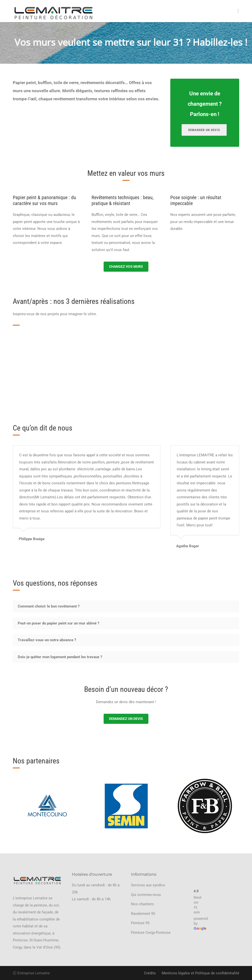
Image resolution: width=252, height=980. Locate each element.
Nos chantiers (142, 904)
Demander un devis (204, 130)
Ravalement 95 (143, 914)
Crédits (150, 973)
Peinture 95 (140, 923)
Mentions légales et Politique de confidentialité (200, 973)
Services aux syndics (148, 885)
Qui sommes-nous (146, 895)
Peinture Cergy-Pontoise (151, 933)
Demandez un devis (126, 719)
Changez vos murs (126, 267)
